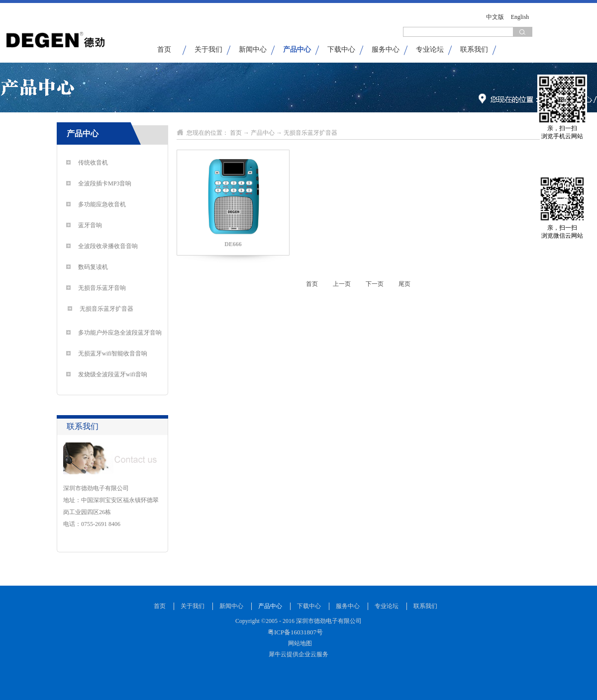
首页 (164, 49)
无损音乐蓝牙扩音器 (310, 133)
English (520, 17)
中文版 (495, 17)
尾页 (404, 284)
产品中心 (263, 133)
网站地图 (298, 643)
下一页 (375, 284)
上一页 (342, 284)
